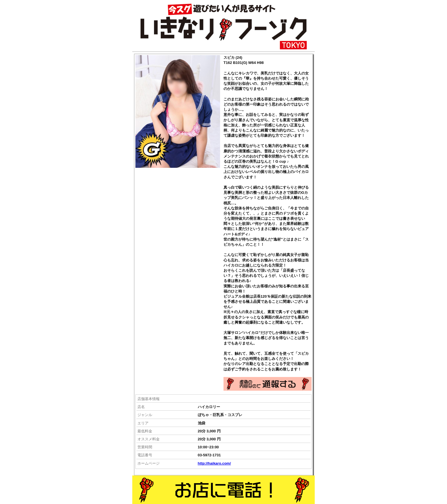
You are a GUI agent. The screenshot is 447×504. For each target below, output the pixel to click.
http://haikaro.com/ (214, 463)
